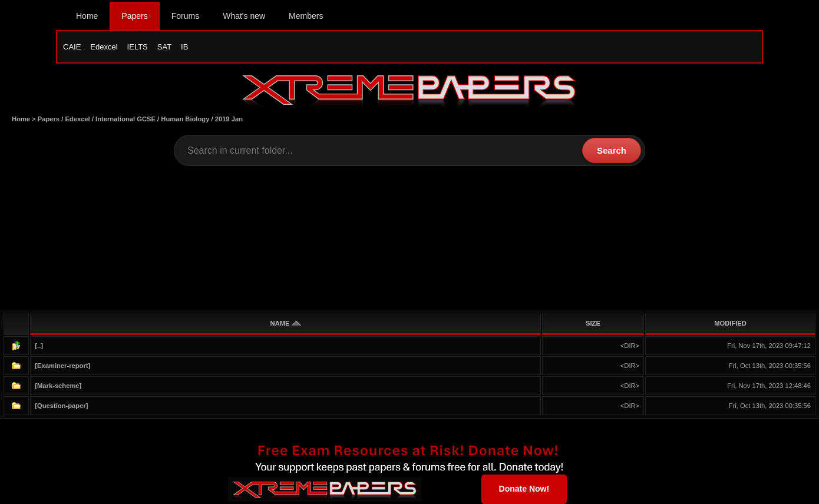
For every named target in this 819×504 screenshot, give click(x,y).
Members (306, 16)
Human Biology (185, 119)
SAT (164, 47)
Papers (134, 16)
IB (184, 47)
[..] (39, 346)
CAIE (72, 47)
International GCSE (126, 119)
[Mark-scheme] (58, 386)
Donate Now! (524, 489)
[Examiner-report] (62, 366)
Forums (185, 16)
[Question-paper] (61, 406)
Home (87, 16)
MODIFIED (730, 323)
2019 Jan (229, 119)
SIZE (593, 323)
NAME (286, 323)
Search (612, 150)
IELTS (138, 47)
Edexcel (104, 47)
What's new (244, 16)
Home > (25, 119)
